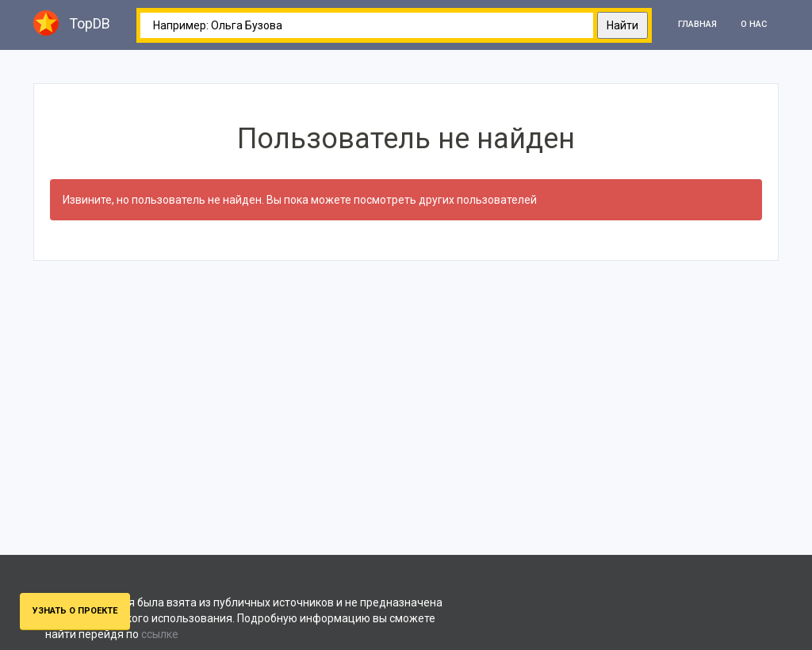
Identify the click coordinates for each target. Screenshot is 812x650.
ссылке (160, 634)
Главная (697, 24)
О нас (754, 24)
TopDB (72, 23)
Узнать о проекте (75, 611)
